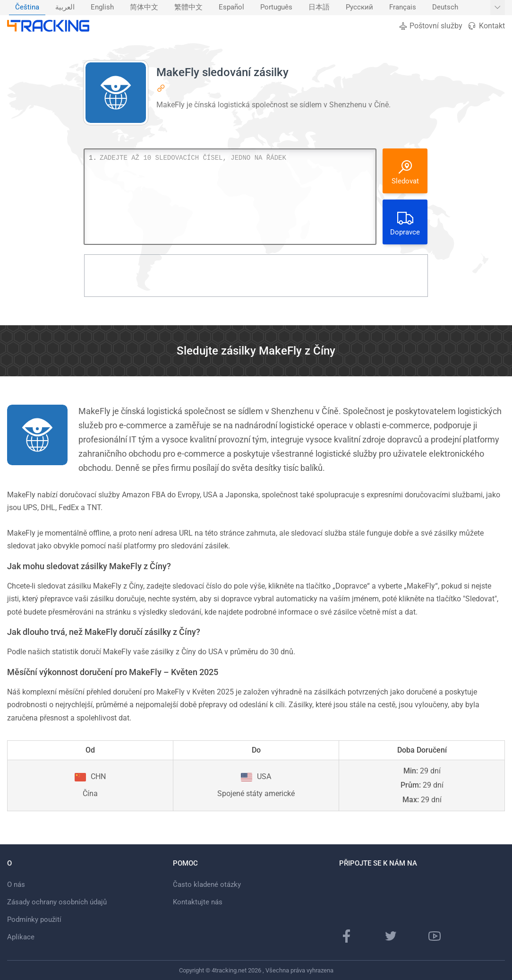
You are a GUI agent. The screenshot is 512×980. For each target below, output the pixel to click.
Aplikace (21, 937)
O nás (16, 885)
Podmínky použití (34, 919)
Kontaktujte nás (198, 902)
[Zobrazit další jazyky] (498, 8)
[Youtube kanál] (435, 936)
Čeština (27, 7)
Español (231, 7)
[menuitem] (27, 8)
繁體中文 (188, 7)
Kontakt (486, 26)
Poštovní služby (431, 26)
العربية (65, 7)
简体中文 (144, 7)
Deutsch (445, 7)
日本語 (319, 7)
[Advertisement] (256, 276)
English (102, 7)
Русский (359, 7)
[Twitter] (391, 936)
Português (276, 7)
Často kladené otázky (207, 885)
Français (403, 7)
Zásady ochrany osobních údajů (57, 902)
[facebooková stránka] (347, 936)
